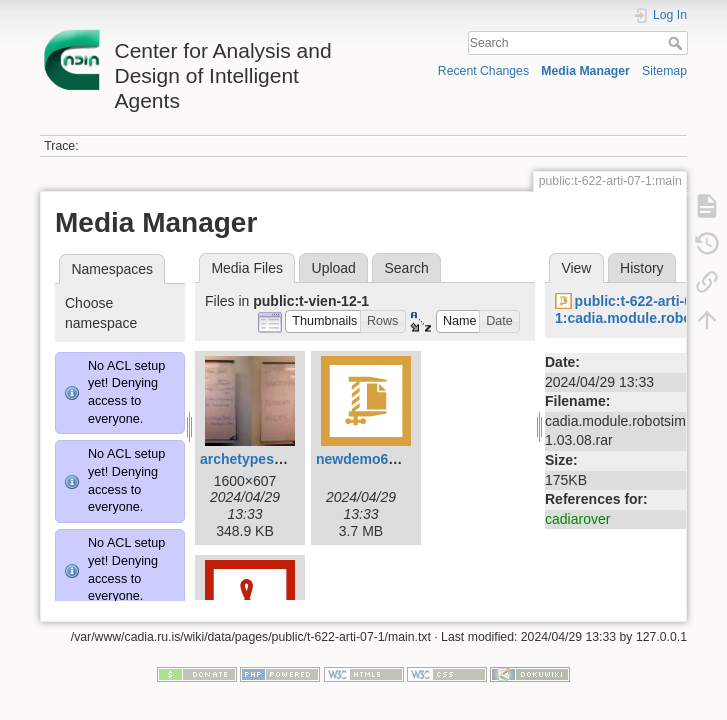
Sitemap (664, 71)
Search (677, 43)
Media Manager (585, 71)
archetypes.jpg (249, 459)
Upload (334, 268)
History (642, 268)
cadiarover (577, 519)
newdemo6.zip (364, 459)
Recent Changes (483, 71)
